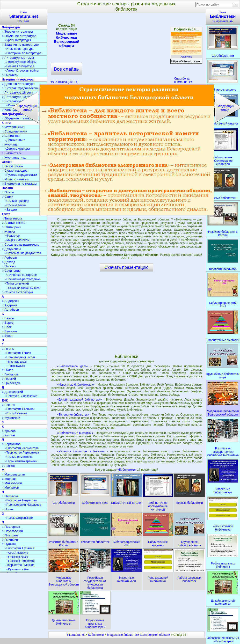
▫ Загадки (11, 210)
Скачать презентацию (127, 267)
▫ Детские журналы (17, 149)
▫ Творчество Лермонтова (22, 453)
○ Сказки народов (15, 171)
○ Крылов (9, 431)
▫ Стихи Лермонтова (18, 457)
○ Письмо (9, 266)
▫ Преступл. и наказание (21, 396)
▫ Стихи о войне (15, 205)
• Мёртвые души (17, 362)
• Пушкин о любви (18, 569)
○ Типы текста (12, 218)
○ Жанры (8, 231)
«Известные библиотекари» (76, 385)
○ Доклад (8, 262)
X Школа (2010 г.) (65, 82)
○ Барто (7, 323)
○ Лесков (8, 466)
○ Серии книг (11, 136)
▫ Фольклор (12, 236)
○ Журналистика (14, 157)
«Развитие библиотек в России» (81, 451)
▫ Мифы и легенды (17, 240)
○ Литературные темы (18, 58)
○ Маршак (9, 479)
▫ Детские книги (15, 140)
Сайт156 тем (24, 17)
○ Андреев (9, 305)
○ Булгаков (10, 331)
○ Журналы (10, 144)
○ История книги (14, 127)
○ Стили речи (11, 227)
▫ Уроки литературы (18, 40)
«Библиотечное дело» (73, 366)
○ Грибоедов (11, 383)
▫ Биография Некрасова (21, 500)
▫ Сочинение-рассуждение (22, 279)
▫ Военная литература (19, 66)
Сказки (7, 162)
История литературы (18, 79)
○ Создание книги (15, 131)
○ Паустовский (12, 531)
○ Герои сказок (12, 166)
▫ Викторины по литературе (23, 53)
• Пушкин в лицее (17, 557)
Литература (11, 27)
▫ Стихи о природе (17, 201)
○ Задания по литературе (20, 45)
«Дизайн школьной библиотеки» (79, 400)
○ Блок (7, 327)
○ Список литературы (17, 292)
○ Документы (11, 249)
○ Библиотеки (12, 153)
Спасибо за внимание (183, 80)
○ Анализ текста (13, 223)
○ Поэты (8, 192)
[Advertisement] (126, 50)
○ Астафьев (10, 310)
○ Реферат (10, 258)
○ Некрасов (10, 496)
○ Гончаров (10, 374)
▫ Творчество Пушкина (20, 565)
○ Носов (8, 509)
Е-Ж (5, 400)
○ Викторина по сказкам (19, 184)
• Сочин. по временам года (23, 288)
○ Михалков (10, 487)
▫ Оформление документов (23, 253)
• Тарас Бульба (16, 366)
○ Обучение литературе (19, 36)
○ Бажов (8, 318)
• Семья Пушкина (17, 553)
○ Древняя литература (18, 84)
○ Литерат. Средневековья (21, 88)
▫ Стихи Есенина (16, 413)
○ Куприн (8, 435)
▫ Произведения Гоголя (20, 357)
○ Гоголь (8, 349)
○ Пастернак (11, 527)
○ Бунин (7, 336)
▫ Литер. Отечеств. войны (22, 71)
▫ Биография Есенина (19, 409)
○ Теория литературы (17, 32)
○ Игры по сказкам (15, 179)
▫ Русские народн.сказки (21, 175)
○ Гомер (7, 370)
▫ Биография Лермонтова (22, 448)
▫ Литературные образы (21, 62)
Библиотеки (96, 635)
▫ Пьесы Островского (19, 518)
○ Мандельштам (14, 474)
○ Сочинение (11, 271)
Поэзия (7, 188)
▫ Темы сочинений (17, 284)
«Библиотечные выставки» (75, 433)
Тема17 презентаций (223, 17)
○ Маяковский (12, 483)
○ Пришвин (10, 540)
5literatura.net (76, 635)
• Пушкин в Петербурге (21, 561)
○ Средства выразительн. (20, 245)
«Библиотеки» (127, 470)
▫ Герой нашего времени (21, 461)
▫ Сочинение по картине (21, 275)
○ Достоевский (12, 392)
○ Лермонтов (11, 444)
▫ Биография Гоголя (18, 353)
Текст (6, 214)
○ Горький (9, 379)
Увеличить (186, 55)
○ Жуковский (11, 418)
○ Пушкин (9, 544)
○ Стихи (7, 197)
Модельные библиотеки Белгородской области (66, 39)
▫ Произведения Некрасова (23, 505)
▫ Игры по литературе (19, 49)
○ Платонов (10, 535)
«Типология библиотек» (73, 415)
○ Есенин (8, 405)
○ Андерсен (10, 301)
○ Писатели (10, 75)
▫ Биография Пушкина (19, 548)
